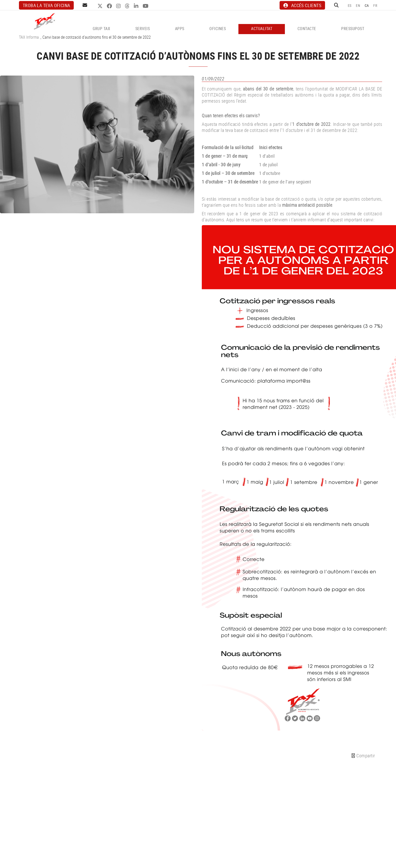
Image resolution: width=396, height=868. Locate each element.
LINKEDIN (137, 6)
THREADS (128, 6)
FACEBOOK (110, 6)
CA (367, 5)
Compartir (363, 756)
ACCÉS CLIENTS (302, 5)
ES (350, 5)
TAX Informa (29, 37)
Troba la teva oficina (46, 5)
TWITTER (101, 6)
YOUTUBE (146, 6)
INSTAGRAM (119, 6)
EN (358, 5)
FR (375, 5)
